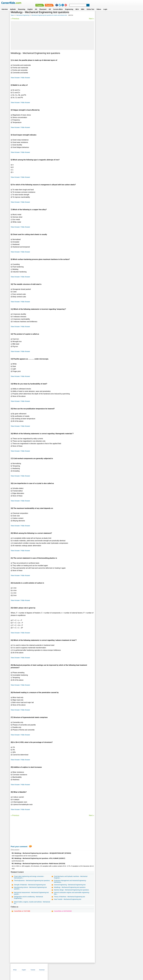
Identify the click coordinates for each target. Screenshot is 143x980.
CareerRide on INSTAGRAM (63, 911)
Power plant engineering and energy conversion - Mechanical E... (29, 877)
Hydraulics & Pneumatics (104, 51)
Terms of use (71, 967)
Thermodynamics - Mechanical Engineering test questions (32, 881)
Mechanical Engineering (23, 15)
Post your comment (19, 847)
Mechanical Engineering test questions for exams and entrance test (49, 15)
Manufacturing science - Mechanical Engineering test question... (30, 888)
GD (36, 7)
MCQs (100, 15)
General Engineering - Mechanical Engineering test (70, 885)
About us (53, 967)
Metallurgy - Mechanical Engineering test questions (70, 887)
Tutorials (118, 15)
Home (47, 967)
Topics (12, 15)
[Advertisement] (52, 35)
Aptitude (13, 7)
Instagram (93, 967)
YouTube (86, 967)
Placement (43, 7)
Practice (101, 3)
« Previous (15, 19)
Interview (5, 7)
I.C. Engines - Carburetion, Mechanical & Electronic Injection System (112, 59)
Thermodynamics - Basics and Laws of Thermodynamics (109, 74)
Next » (91, 19)
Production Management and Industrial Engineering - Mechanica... (70, 881)
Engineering (69, 7)
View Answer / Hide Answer (20, 78)
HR (50, 7)
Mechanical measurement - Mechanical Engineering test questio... (31, 893)
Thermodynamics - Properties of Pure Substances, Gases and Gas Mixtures (112, 69)
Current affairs (58, 7)
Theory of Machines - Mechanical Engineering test (69, 897)
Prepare (92, 3)
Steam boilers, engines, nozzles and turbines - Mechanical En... (32, 903)
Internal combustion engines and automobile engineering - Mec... (72, 893)
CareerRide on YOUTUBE (22, 911)
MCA (77, 7)
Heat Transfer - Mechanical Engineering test (67, 899)
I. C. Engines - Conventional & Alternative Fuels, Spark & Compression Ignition (113, 64)
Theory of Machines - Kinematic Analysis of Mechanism (114, 54)
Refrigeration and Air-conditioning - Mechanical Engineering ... (29, 897)
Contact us (61, 967)
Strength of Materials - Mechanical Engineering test (30, 885)
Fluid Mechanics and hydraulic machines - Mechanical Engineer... (71, 877)
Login (105, 7)
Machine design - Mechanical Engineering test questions (71, 890)
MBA (83, 7)
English (30, 7)
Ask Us (79, 967)
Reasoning (22, 7)
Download (127, 15)
